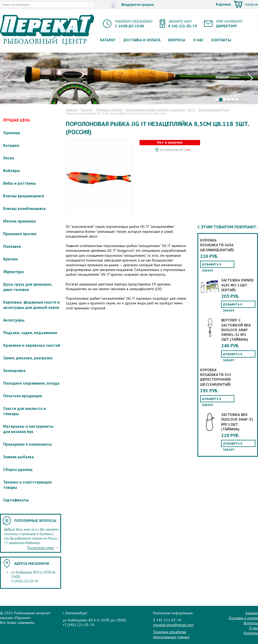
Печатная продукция (23, 396)
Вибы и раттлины (19, 183)
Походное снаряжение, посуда (31, 383)
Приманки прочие (20, 234)
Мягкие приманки (19, 221)
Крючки (10, 259)
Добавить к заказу (212, 265)
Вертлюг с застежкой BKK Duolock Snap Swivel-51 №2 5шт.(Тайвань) (236, 330)
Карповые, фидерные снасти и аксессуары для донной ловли (31, 305)
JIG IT (192, 110)
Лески (9, 158)
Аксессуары (14, 320)
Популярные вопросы (35, 521)
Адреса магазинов (32, 563)
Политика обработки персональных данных (171, 634)
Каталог (108, 40)
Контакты (221, 40)
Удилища (12, 133)
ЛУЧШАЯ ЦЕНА (16, 120)
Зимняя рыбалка (18, 457)
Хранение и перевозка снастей (32, 345)
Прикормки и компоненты (28, 444)
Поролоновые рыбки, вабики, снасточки (155, 110)
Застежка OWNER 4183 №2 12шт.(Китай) (237, 285)
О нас (198, 40)
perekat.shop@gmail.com (173, 625)
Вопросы (177, 40)
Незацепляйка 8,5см (214, 110)
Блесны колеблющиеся (24, 208)
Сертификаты (16, 500)
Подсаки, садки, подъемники (30, 333)
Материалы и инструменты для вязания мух (28, 429)
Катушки (11, 145)
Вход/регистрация (132, 5)
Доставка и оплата (142, 40)
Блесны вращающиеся (24, 196)
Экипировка (14, 371)
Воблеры (11, 171)
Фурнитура (13, 272)
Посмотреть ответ (41, 548)
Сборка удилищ (18, 469)
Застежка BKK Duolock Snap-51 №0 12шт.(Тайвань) (237, 422)
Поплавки (12, 246)
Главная (72, 110)
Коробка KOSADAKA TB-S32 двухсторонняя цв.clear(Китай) (216, 377)
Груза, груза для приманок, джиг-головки (28, 287)
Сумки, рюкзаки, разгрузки (28, 358)
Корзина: (237, 5)
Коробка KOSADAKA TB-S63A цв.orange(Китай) (217, 245)
